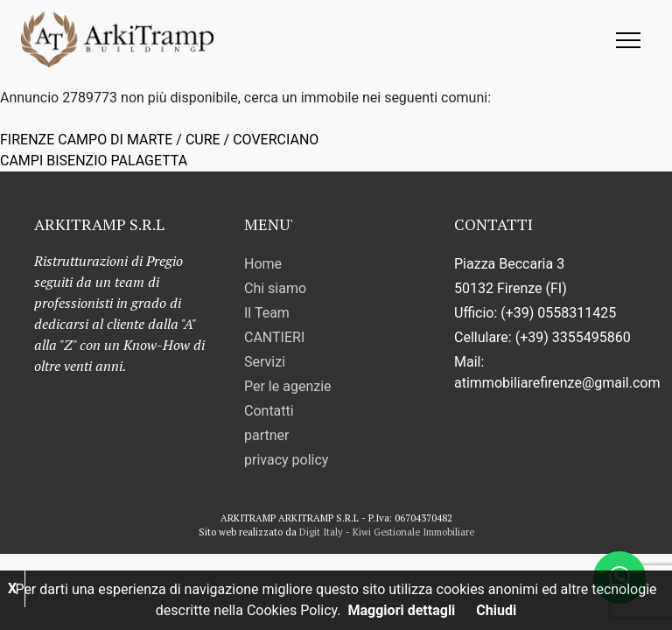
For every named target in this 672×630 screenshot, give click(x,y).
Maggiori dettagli (402, 610)
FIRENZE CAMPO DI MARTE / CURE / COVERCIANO (159, 140)
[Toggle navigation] (628, 39)
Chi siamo (275, 288)
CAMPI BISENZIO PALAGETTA (94, 161)
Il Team (267, 313)
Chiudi (496, 610)
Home (263, 264)
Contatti (269, 411)
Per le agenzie (288, 386)
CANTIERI (274, 337)
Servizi (265, 362)
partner (266, 435)
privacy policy (286, 460)
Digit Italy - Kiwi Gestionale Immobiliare (387, 532)
